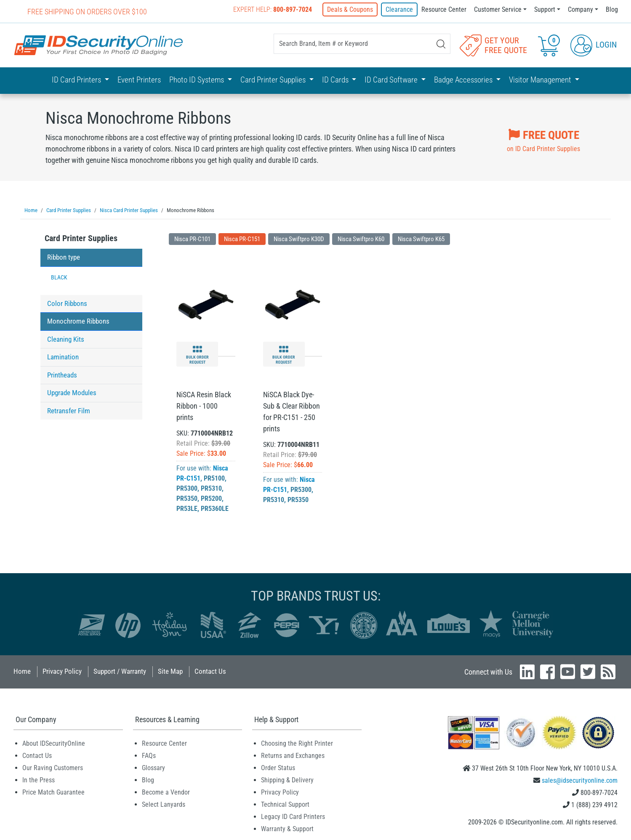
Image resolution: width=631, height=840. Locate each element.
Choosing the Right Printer (297, 743)
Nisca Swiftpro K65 (421, 239)
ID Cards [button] (336, 80)
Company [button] (580, 9)
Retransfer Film (69, 410)
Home (22, 671)
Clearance (399, 9)
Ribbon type (64, 257)
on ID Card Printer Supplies (543, 139)
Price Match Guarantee (53, 792)
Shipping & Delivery (287, 780)
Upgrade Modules (72, 392)
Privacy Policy (62, 671)
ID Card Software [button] (392, 80)
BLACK (59, 277)
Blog (612, 9)
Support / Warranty (120, 671)
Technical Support (285, 804)
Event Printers (139, 80)
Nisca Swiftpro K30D (299, 239)
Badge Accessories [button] (464, 80)
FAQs (149, 755)
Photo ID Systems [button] (197, 80)
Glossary (153, 767)
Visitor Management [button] (541, 80)
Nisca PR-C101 (192, 239)
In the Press (39, 780)
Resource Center (444, 9)
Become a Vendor (166, 792)
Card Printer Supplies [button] (274, 80)
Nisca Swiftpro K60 (361, 239)
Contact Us (210, 671)
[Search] (441, 44)
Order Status (278, 767)
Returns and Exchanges (293, 755)
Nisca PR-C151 (242, 239)
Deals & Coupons (350, 9)
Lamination (63, 356)
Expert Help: (273, 9)
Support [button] (545, 9)
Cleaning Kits (66, 339)
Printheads (62, 375)
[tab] (91, 240)
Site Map (170, 671)
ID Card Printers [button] (77, 80)
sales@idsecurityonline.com (580, 780)
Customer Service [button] (498, 9)
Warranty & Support (287, 828)
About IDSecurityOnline (54, 743)
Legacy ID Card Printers (293, 816)
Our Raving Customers (53, 767)
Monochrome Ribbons (78, 321)
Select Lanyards (164, 804)
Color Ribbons (67, 303)
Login (594, 45)
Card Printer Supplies (81, 238)
